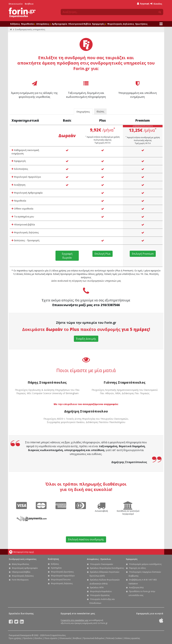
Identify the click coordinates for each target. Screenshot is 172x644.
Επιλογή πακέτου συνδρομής (86, 539)
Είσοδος (156, 4)
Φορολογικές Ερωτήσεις (62, 572)
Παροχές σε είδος (137, 568)
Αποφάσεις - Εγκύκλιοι (99, 559)
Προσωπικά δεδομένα (94, 638)
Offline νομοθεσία (22, 209)
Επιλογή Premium (143, 254)
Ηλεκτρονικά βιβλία (23, 224)
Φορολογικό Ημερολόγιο (26, 177)
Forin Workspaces (20, 580)
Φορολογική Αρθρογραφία (27, 193)
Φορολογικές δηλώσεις (25, 232)
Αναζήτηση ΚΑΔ (136, 587)
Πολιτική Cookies (114, 638)
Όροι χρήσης (15, 638)
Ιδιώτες (100, 111)
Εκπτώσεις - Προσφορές (26, 240)
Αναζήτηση (18, 185)
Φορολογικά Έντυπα (61, 580)
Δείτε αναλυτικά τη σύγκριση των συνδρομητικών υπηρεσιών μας (86, 281)
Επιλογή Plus (103, 254)
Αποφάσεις (43, 24)
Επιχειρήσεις (83, 112)
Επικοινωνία (16, 4)
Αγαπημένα (56, 568)
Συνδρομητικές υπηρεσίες (23, 559)
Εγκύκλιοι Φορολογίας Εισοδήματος (107, 568)
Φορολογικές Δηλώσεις (121, 24)
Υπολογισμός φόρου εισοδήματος (145, 564)
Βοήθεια (29, 4)
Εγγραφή (143, 4)
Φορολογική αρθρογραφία (25, 568)
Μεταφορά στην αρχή (24, 552)
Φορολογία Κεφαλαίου (101, 591)
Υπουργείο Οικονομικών (101, 564)
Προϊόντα (28, 638)
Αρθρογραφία (59, 24)
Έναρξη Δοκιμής (86, 339)
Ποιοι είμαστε (51, 638)
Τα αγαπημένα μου (23, 217)
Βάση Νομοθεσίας (21, 564)
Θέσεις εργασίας (132, 638)
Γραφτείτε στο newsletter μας (75, 620)
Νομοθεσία (28, 24)
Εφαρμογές (99, 24)
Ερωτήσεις (141, 24)
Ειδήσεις (15, 24)
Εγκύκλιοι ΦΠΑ (97, 587)
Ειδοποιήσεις (20, 169)
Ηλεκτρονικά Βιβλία (80, 24)
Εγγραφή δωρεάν (67, 256)
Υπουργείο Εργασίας (100, 595)
